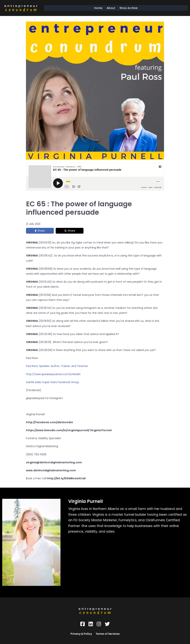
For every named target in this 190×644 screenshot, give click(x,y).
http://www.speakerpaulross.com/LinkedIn (53, 374)
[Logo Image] (21, 8)
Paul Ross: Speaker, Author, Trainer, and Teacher (57, 366)
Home (98, 8)
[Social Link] (83, 624)
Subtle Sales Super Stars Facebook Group (53, 382)
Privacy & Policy (81, 634)
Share (41, 231)
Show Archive (128, 8)
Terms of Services (108, 634)
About (111, 8)
